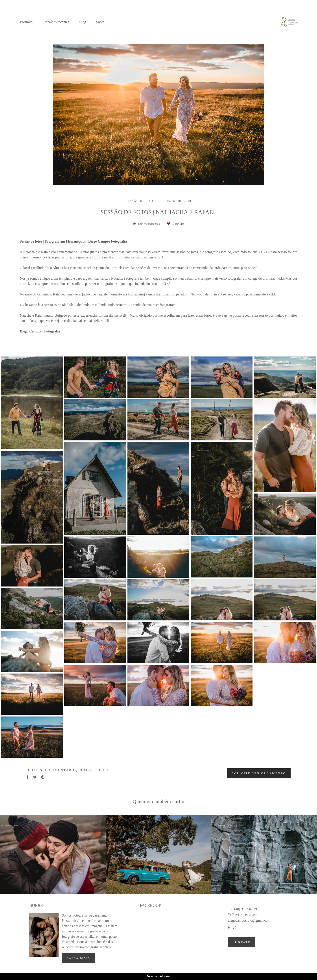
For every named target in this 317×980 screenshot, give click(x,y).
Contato (242, 942)
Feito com (158, 976)
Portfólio (26, 22)
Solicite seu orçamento (259, 773)
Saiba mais (78, 958)
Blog (83, 22)
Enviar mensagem (245, 915)
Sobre (100, 22)
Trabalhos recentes (56, 22)
